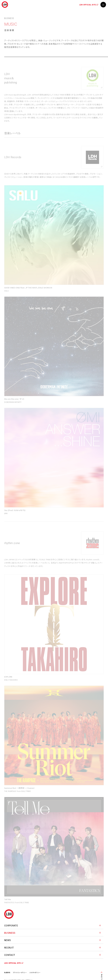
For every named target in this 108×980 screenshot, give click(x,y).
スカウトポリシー (35, 972)
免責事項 (7, 972)
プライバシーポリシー (20, 972)
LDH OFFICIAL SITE (88, 5)
